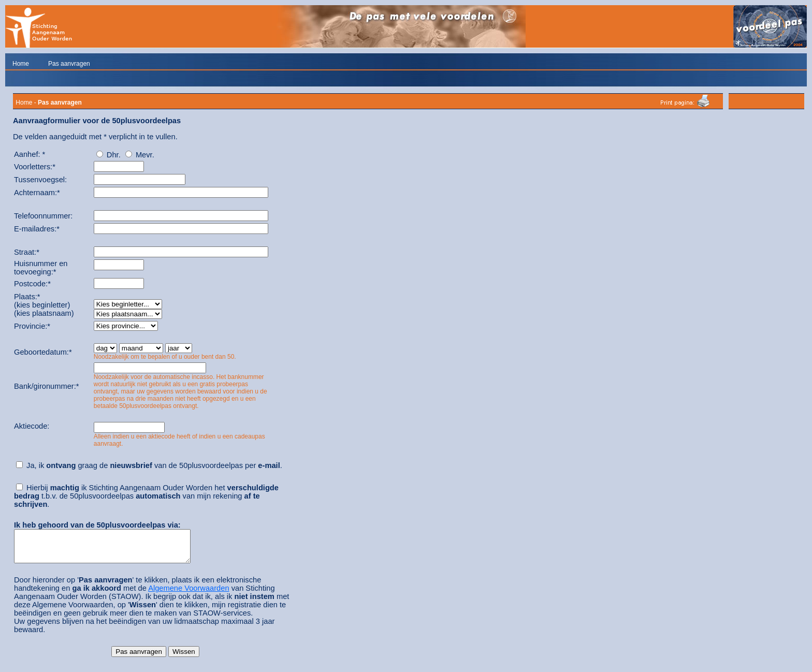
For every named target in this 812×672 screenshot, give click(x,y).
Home (21, 64)
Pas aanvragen (69, 64)
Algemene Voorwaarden (189, 594)
